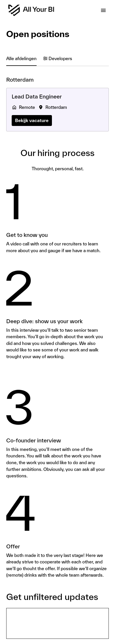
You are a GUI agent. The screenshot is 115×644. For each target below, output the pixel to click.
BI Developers (58, 58)
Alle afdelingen (21, 58)
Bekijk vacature (32, 120)
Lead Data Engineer (37, 96)
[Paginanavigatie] (103, 10)
